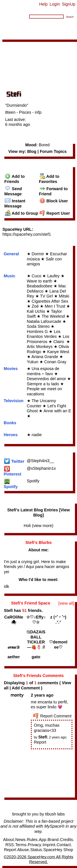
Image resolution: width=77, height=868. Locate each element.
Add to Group (21, 213)
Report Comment (52, 716)
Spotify (33, 481)
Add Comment (26, 688)
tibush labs (55, 814)
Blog (70, 26)
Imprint (49, 845)
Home (7, 26)
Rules (32, 840)
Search (70, 17)
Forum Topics (53, 151)
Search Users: (15, 17)
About (55, 36)
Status (36, 850)
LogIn (55, 4)
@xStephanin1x (41, 468)
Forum (25, 31)
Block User (54, 201)
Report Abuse (16, 850)
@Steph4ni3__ (41, 461)
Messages (55, 26)
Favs (70, 31)
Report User (55, 213)
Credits (66, 840)
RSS (10, 845)
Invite (22, 36)
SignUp (69, 4)
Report (40, 742)
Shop (43, 36)
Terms (21, 845)
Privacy (34, 845)
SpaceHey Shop (58, 850)
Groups (40, 31)
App (32, 36)
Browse (21, 26)
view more (43, 526)
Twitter (14, 461)
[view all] (66, 603)
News (20, 840)
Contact (64, 845)
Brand (53, 840)
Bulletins (9, 31)
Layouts (56, 31)
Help (43, 4)
